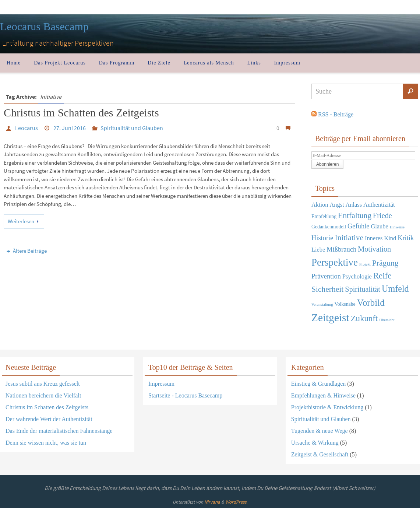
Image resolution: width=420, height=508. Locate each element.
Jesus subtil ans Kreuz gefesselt (43, 384)
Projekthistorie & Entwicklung (327, 407)
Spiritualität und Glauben (132, 128)
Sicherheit (327, 289)
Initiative (349, 238)
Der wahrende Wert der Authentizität (49, 419)
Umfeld (395, 289)
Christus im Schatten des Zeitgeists (81, 113)
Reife (382, 276)
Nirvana (212, 502)
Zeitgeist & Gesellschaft (320, 454)
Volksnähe (345, 304)
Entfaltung (355, 216)
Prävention (326, 276)
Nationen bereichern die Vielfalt (43, 395)
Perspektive (335, 262)
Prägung (385, 263)
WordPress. (236, 502)
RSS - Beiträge (336, 114)
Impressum (161, 384)
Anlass (354, 205)
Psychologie (357, 276)
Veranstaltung (322, 304)
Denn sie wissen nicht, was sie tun (46, 443)
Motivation (374, 249)
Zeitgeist (330, 318)
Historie (322, 238)
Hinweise (397, 227)
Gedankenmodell (329, 227)
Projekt (365, 264)
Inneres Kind (380, 238)
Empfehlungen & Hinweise (323, 395)
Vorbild (371, 303)
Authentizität (379, 205)
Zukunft (364, 318)
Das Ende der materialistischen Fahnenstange (59, 431)
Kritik (406, 238)
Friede (382, 216)
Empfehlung (324, 216)
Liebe (318, 250)
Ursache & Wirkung (315, 443)
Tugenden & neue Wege (320, 431)
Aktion (320, 205)
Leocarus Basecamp (44, 26)
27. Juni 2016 (70, 128)
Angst (337, 205)
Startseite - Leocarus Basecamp (185, 395)
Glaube (379, 226)
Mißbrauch (341, 249)
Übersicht (387, 320)
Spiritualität (363, 289)
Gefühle (358, 226)
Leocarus (27, 128)
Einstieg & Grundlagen (318, 384)
